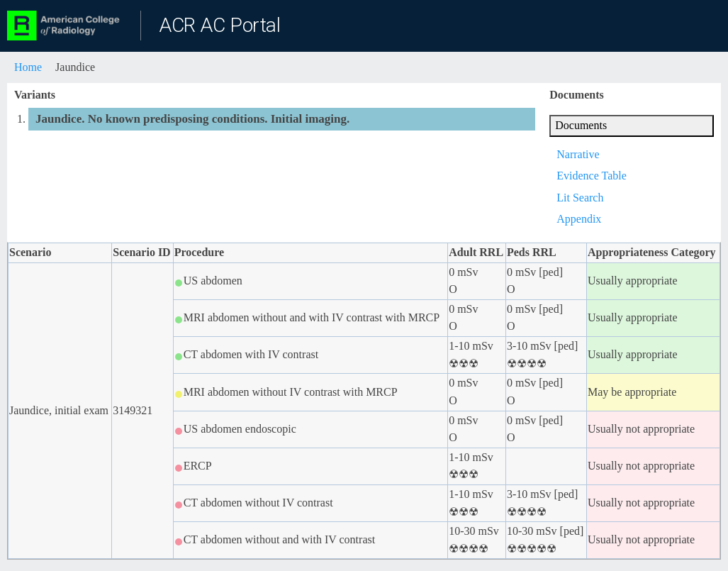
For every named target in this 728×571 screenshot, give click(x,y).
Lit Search (580, 198)
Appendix (579, 219)
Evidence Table (592, 176)
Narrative (578, 154)
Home (28, 67)
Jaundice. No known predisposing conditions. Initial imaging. (192, 119)
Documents (581, 125)
